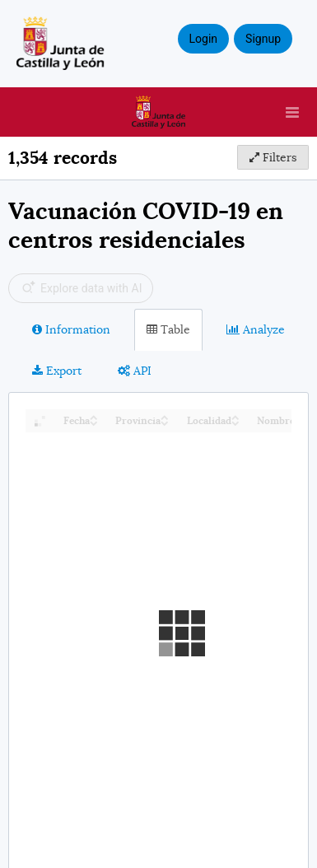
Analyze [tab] (256, 329)
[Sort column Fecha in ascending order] (94, 416)
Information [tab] (71, 329)
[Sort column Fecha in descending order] (94, 422)
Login (204, 39)
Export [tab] (57, 371)
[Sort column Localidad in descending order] (235, 422)
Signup (263, 39)
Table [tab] (168, 329)
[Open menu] (292, 112)
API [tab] (135, 371)
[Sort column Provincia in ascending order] (165, 416)
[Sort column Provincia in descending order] (165, 422)
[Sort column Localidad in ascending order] (235, 416)
